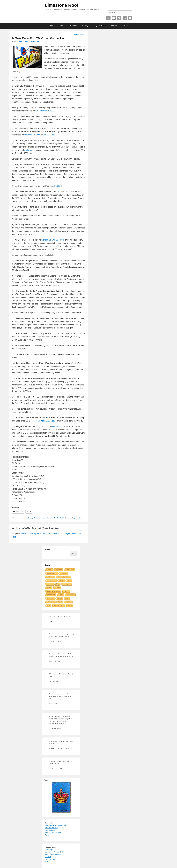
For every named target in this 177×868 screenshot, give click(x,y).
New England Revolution (54, 854)
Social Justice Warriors (53, 591)
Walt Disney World (59, 605)
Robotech (69, 602)
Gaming (36, 518)
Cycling (85, 26)
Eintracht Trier (50, 859)
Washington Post (52, 573)
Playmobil (73, 26)
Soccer (62, 580)
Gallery (125, 26)
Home (52, 26)
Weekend (50, 584)
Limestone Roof (62, 5)
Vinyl (58, 584)
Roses (60, 602)
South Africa (51, 577)
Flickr (125, 18)
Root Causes (51, 602)
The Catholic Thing (52, 828)
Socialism (57, 588)
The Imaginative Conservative (55, 825)
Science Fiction (51, 580)
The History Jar (50, 830)
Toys (48, 605)
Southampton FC (51, 850)
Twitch (49, 588)
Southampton (71, 595)
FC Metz (48, 857)
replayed (28, 150)
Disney (30, 518)
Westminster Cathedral (53, 833)
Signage (60, 598)
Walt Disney (64, 573)
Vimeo (119, 18)
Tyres (69, 580)
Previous (75, 34)
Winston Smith (36, 42)
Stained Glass (70, 570)
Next (83, 34)
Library (114, 26)
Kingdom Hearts (100, 26)
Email (130, 18)
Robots (70, 605)
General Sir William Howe (53, 240)
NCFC (47, 862)
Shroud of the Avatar (44, 111)
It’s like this (59, 186)
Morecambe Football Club (54, 852)
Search (48, 550)
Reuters (60, 577)
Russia (61, 595)
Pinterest (108, 18)
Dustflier (56, 426)
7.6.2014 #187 (50, 135)
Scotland (66, 591)
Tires (67, 598)
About (62, 26)
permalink (78, 518)
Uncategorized (67, 584)
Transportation (51, 595)
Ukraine (49, 570)
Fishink (47, 835)
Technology (50, 598)
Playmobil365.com (32, 135)
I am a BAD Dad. (46, 421)
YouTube (114, 18)
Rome (68, 577)
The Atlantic (59, 570)
